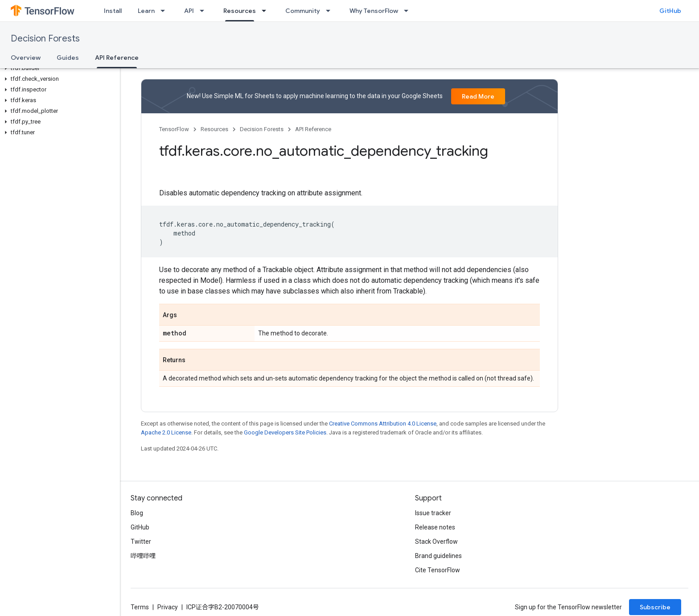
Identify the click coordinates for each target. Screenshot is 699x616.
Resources (214, 129)
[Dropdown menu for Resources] (267, 11)
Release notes (435, 527)
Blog (137, 513)
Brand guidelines (438, 556)
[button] (58, 68)
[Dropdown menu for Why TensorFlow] (409, 11)
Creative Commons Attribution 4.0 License (383, 424)
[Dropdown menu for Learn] (165, 11)
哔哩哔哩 (143, 556)
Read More (478, 96)
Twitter (141, 542)
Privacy (168, 607)
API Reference (313, 129)
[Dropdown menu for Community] (331, 11)
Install (113, 11)
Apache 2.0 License (166, 432)
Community (303, 11)
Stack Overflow (436, 542)
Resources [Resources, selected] (240, 11)
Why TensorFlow (374, 11)
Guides (68, 58)
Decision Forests (45, 39)
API (189, 11)
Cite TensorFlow (438, 570)
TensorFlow (174, 129)
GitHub (670, 11)
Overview (26, 58)
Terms (140, 607)
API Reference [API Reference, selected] (117, 58)
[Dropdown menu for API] (205, 11)
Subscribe (655, 607)
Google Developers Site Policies (285, 432)
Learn (146, 11)
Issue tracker (433, 513)
